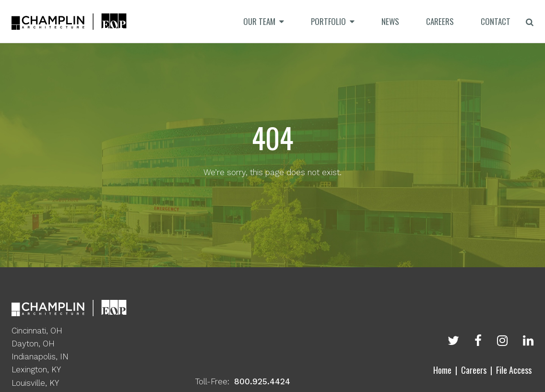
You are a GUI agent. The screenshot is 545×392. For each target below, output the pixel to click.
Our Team (259, 21)
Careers (474, 370)
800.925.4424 (262, 381)
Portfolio (328, 21)
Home (442, 370)
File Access (514, 370)
